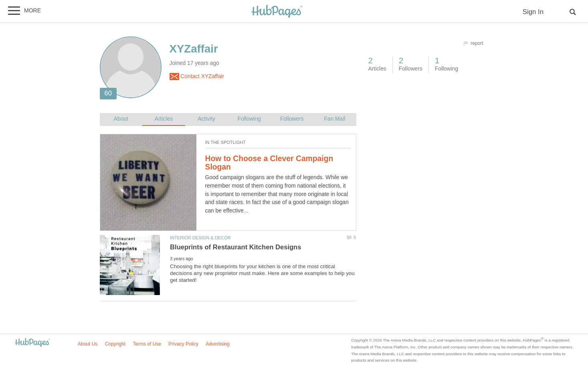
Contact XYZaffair (197, 77)
